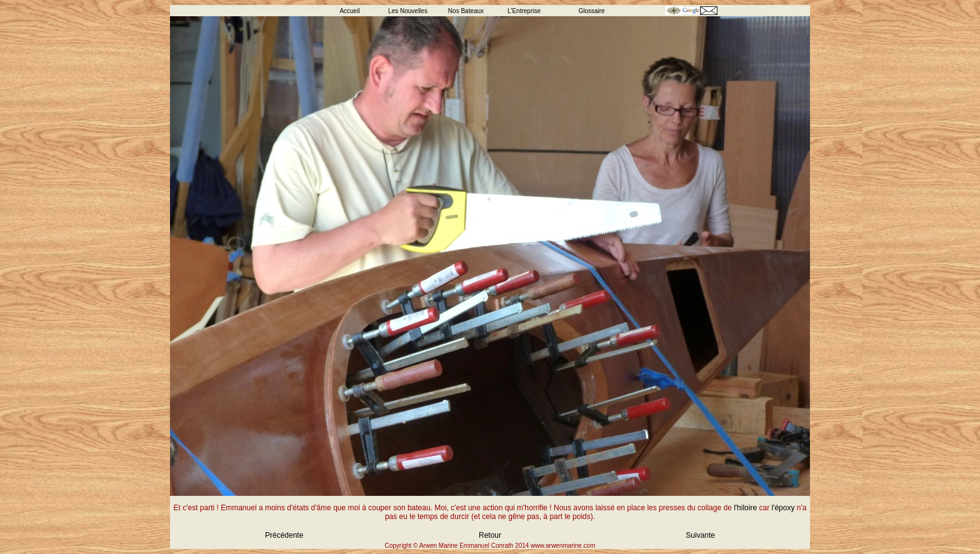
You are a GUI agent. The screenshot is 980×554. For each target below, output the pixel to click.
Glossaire (591, 11)
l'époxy (783, 508)
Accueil (349, 11)
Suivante (700, 535)
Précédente (284, 535)
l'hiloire (745, 508)
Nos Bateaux (466, 11)
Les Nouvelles (408, 11)
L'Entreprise (524, 11)
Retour (490, 535)
